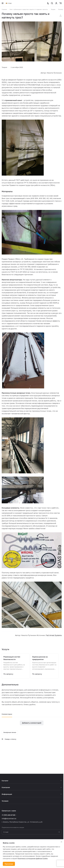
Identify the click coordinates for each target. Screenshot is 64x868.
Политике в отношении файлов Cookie (32, 858)
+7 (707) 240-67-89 (8, 815)
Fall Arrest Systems (54, 635)
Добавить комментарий (32, 723)
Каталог (5, 781)
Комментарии (7, 714)
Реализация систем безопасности (12, 658)
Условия (5, 801)
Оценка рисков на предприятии (40, 658)
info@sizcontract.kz (9, 818)
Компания (6, 787)
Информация (7, 794)
